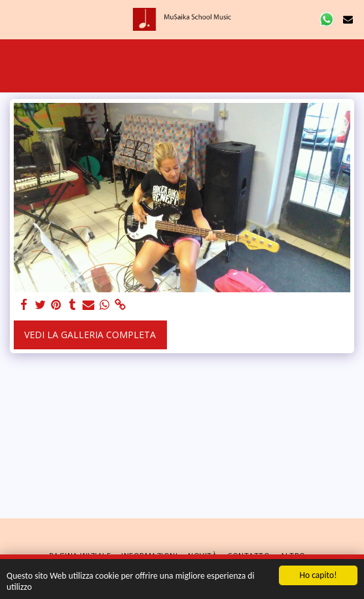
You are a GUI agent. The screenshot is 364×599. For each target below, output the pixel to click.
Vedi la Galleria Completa (90, 335)
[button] (14, 19)
